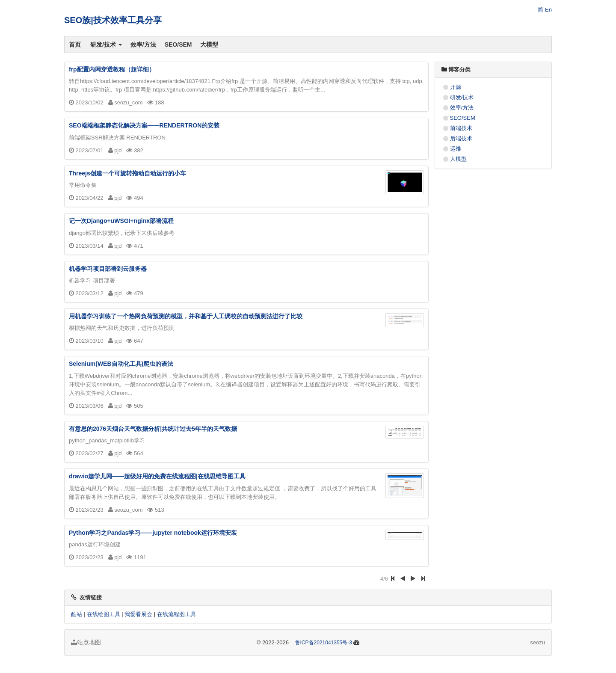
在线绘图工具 (104, 614)
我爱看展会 (138, 614)
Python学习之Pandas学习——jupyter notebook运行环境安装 (153, 533)
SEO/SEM (178, 44)
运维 (456, 149)
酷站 (77, 614)
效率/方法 (143, 44)
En (548, 10)
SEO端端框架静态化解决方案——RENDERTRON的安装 (144, 125)
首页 (75, 44)
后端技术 (461, 138)
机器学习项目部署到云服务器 (108, 269)
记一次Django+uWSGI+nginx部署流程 (121, 221)
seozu (538, 642)
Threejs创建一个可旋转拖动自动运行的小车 (127, 173)
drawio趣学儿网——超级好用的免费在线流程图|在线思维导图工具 (157, 476)
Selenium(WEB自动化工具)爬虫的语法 (121, 364)
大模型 (209, 44)
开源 (456, 87)
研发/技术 (106, 44)
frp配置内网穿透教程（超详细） (112, 69)
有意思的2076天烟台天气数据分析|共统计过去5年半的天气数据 (153, 429)
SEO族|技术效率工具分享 (113, 20)
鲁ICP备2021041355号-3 (324, 643)
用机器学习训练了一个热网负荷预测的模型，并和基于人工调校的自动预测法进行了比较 (186, 316)
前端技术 (461, 128)
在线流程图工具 (176, 614)
